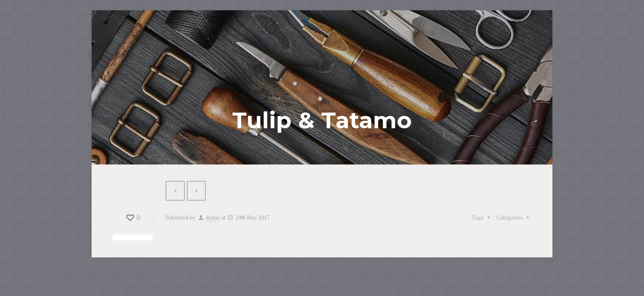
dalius (213, 217)
